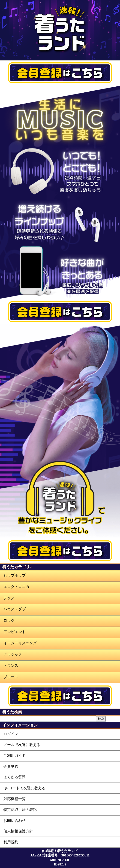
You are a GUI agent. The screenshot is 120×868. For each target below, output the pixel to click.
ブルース (11, 677)
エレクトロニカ (16, 587)
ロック (9, 620)
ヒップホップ (15, 575)
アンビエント (15, 632)
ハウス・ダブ (15, 609)
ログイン (11, 734)
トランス (11, 665)
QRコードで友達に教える (24, 788)
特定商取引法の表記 (20, 810)
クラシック (13, 654)
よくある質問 (15, 777)
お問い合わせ (15, 821)
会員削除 (11, 766)
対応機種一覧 (15, 799)
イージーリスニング (20, 643)
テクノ (9, 598)
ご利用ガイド (15, 756)
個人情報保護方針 (18, 831)
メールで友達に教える (22, 745)
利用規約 (11, 842)
